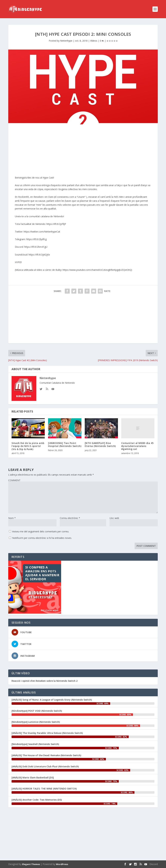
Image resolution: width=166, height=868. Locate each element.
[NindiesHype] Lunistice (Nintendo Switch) (36, 722)
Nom (12, 518)
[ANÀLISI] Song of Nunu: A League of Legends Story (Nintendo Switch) (52, 700)
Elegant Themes (31, 864)
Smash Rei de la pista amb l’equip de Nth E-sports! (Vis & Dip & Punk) (28, 446)
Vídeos (94, 41)
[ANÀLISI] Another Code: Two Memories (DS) (37, 800)
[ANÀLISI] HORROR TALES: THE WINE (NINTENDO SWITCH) (44, 789)
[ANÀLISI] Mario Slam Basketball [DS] (33, 778)
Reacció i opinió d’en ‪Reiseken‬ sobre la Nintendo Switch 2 (45, 681)
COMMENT (14, 480)
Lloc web (114, 518)
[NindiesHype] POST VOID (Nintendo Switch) (37, 711)
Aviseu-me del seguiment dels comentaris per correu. (41, 531)
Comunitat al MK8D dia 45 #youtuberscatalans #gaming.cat (137, 446)
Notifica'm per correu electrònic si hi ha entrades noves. (42, 538)
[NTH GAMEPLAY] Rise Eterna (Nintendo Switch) (100, 445)
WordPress (62, 864)
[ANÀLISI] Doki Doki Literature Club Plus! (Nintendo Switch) (45, 766)
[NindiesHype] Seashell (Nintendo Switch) (35, 744)
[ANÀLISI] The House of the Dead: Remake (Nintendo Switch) (46, 755)
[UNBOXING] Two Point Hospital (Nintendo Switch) (65, 445)
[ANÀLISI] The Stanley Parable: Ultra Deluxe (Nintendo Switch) (47, 733)
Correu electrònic (70, 518)
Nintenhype (66, 41)
